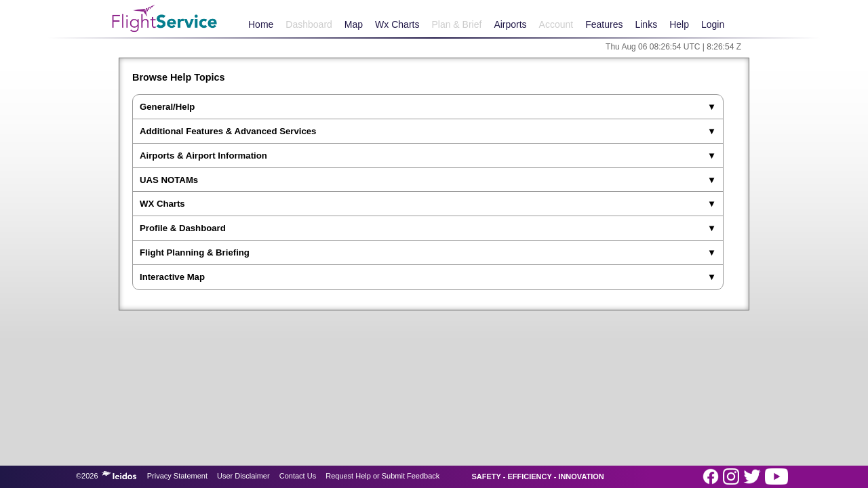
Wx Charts (397, 24)
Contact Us (298, 476)
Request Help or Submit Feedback (382, 476)
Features (604, 24)
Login (713, 24)
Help (679, 24)
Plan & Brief (456, 24)
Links (646, 24)
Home (261, 24)
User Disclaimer (243, 476)
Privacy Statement (177, 476)
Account (556, 24)
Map (354, 24)
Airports (510, 24)
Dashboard (309, 24)
